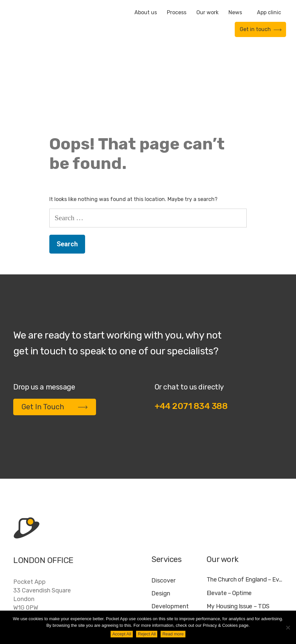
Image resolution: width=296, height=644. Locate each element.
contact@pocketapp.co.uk (50, 567)
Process (177, 12)
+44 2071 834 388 (191, 339)
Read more (173, 634)
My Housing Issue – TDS (238, 539)
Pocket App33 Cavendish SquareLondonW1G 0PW (42, 527)
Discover (163, 513)
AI (277, 605)
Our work (207, 12)
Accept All (122, 634)
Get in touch (261, 29)
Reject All (147, 634)
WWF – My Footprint (233, 566)
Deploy (161, 552)
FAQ (217, 605)
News (235, 12)
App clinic (269, 12)
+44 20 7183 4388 (39, 554)
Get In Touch (55, 339)
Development (170, 539)
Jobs (198, 605)
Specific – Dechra (230, 553)
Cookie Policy (248, 605)
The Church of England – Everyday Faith (245, 512)
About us (146, 12)
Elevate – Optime (229, 526)
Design (161, 526)
